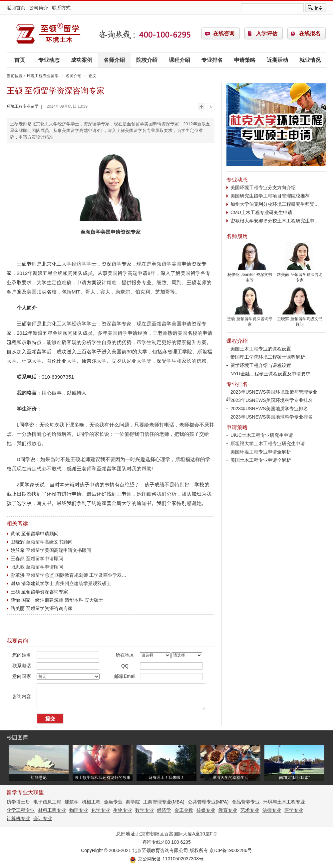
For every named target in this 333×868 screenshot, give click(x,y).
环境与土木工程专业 (284, 802)
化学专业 (101, 810)
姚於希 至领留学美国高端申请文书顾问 (51, 550)
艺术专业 (250, 810)
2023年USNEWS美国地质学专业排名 (269, 409)
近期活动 (277, 60)
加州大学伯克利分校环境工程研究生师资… (275, 204)
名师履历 (237, 236)
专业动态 (49, 60)
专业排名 (212, 60)
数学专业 (145, 810)
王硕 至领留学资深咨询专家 (39, 592)
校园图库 (17, 738)
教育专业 (228, 810)
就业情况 (310, 60)
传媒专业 (206, 810)
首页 (20, 60)
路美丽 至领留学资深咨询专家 (42, 608)
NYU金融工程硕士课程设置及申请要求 (270, 374)
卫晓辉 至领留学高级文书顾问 (42, 542)
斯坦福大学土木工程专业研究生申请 (268, 443)
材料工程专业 (52, 810)
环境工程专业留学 (48, 34)
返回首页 (16, 8)
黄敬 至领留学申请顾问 (35, 534)
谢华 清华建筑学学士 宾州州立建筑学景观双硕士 (61, 583)
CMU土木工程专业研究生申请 (261, 212)
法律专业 (272, 810)
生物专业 (123, 810)
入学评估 (267, 33)
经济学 (164, 810)
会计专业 (43, 818)
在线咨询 (224, 33)
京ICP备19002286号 (231, 850)
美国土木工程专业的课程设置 (261, 349)
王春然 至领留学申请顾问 (37, 558)
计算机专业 (18, 818)
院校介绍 (147, 60)
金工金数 (184, 810)
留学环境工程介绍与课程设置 (261, 365)
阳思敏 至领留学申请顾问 (37, 567)
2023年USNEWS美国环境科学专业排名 (272, 400)
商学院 (133, 802)
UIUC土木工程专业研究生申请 (262, 435)
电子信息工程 (47, 802)
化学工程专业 (21, 810)
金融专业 (113, 802)
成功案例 (82, 60)
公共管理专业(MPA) (208, 802)
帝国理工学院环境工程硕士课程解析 (268, 357)
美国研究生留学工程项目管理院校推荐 (270, 196)
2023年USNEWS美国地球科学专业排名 (272, 417)
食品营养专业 (246, 802)
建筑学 (72, 802)
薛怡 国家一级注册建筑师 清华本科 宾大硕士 (57, 600)
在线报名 (310, 33)
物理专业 (79, 810)
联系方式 (61, 8)
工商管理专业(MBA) (164, 802)
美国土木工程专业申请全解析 (261, 460)
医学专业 (294, 810)
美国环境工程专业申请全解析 (261, 452)
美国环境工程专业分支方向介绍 (263, 187)
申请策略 (245, 60)
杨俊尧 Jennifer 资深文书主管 (250, 275)
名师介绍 (114, 60)
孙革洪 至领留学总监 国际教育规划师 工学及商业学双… (69, 575)
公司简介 (39, 8)
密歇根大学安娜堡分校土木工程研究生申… (275, 221)
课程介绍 (179, 60)
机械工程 (91, 802)
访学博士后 (18, 802)
